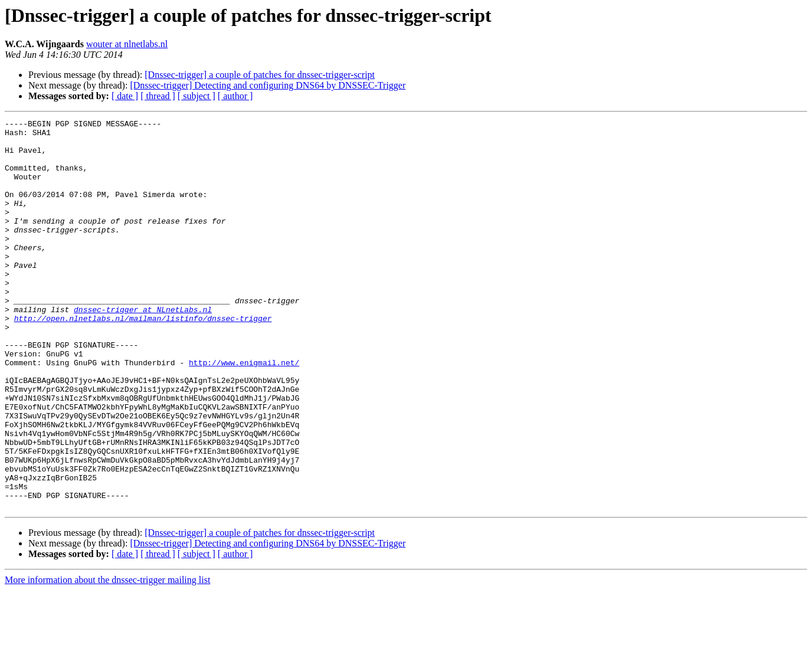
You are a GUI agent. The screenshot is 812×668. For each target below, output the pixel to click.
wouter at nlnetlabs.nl (127, 44)
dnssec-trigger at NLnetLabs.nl (143, 348)
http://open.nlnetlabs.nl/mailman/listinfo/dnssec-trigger (143, 359)
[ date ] (125, 96)
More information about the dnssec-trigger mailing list (107, 658)
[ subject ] (197, 96)
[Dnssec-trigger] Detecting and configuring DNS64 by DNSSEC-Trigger (268, 85)
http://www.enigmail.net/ (244, 412)
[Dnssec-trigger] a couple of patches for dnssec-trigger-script (260, 75)
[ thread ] (158, 96)
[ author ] (235, 96)
